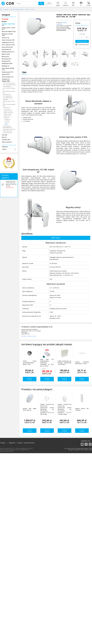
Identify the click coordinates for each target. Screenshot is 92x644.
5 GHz (33, 9)
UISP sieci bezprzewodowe (17, 9)
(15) (8, 25)
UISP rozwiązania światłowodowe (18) (7, 127)
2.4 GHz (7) (7, 121)
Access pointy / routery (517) (8, 28)
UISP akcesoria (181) (7, 131)
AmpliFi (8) (5, 99)
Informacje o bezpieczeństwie (29, 336)
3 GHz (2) (7, 123)
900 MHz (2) (7, 119)
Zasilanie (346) (6, 140)
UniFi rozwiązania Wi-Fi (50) (9, 85)
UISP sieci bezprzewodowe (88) (9, 105)
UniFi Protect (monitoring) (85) (9, 92)
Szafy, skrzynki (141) (8, 77)
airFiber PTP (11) (8, 116)
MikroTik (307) (6, 54)
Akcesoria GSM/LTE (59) (9, 32)
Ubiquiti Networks (61, 23)
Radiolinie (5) (5, 66)
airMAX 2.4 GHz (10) (8, 113)
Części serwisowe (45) (8, 40)
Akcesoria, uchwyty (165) (7, 35)
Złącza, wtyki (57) (7, 142)
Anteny (27, 9)
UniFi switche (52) (7, 86)
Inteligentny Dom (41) (8, 42)
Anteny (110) (5, 38)
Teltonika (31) (6, 79)
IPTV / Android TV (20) (8, 45)
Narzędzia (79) (6, 61)
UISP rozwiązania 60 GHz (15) (9, 102)
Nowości (4, 22)
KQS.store (11, 451)
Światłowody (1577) (7, 72)
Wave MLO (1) (7, 108)
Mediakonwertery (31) (8, 52)
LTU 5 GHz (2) (7, 109)
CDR (1, 9)
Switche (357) (6, 74)
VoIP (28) (4, 135)
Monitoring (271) (7, 59)
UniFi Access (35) (7, 94)
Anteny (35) (6, 118)
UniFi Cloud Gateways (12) (9, 83)
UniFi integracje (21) (7, 96)
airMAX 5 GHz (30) (8, 111)
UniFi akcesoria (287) (8, 98)
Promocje (5, 19)
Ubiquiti (6, 9)
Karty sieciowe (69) (7, 47)
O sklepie (3, 443)
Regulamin (12, 443)
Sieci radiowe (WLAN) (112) (8, 69)
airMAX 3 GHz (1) (8, 114)
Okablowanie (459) (7, 64)
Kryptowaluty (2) (6, 50)
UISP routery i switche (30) (9, 129)
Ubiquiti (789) (6, 81)
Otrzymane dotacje (29, 443)
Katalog (20, 443)
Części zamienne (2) (7, 133)
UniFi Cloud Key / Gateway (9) (9, 89)
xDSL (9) (4, 137)
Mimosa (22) (5, 57)
